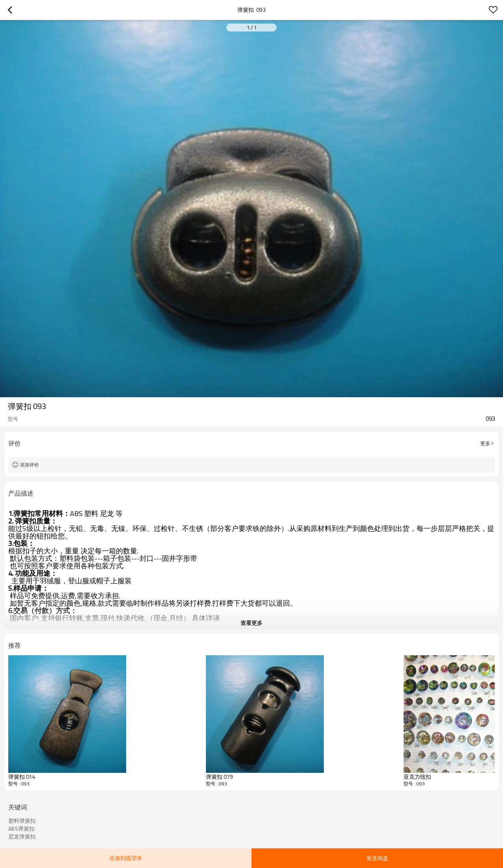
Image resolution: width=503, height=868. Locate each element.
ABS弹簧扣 (21, 829)
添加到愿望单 (126, 858)
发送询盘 (377, 858)
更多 (485, 443)
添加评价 (29, 465)
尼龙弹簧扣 (22, 837)
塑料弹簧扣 (22, 821)
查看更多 (251, 623)
